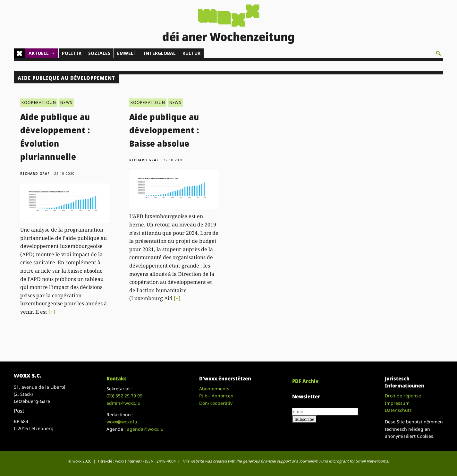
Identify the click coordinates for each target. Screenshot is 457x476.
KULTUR (191, 53)
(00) (124, 396)
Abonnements (214, 389)
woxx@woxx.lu (122, 422)
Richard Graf (35, 174)
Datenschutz (398, 410)
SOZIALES (99, 53)
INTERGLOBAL (160, 53)
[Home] (19, 53)
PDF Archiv (305, 381)
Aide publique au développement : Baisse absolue (164, 130)
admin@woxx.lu (123, 403)
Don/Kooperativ (216, 403)
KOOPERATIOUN (39, 102)
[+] (52, 312)
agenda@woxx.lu (145, 429)
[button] (438, 53)
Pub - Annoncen (216, 396)
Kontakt (116, 378)
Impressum (397, 403)
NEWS (66, 102)
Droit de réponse (403, 396)
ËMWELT (127, 53)
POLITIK (72, 53)
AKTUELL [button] (42, 53)
